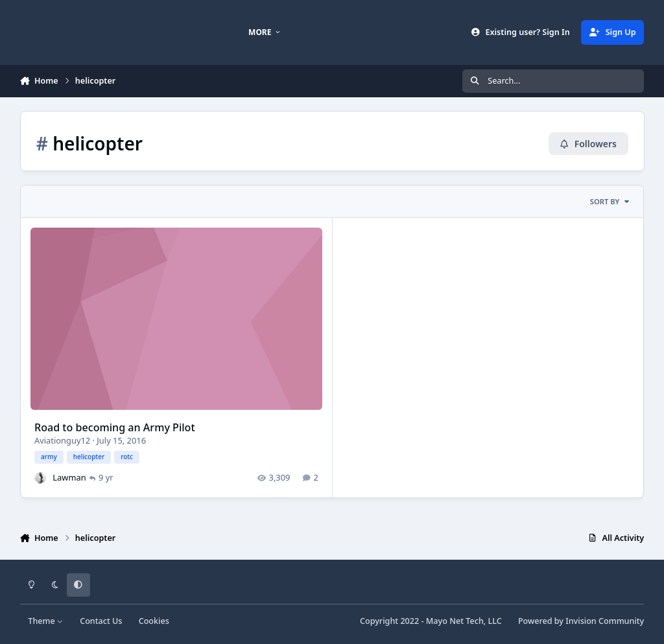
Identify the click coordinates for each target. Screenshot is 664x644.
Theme (46, 621)
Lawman (69, 477)
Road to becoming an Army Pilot (115, 427)
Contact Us (101, 621)
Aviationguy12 (62, 440)
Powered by (581, 621)
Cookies (154, 621)
